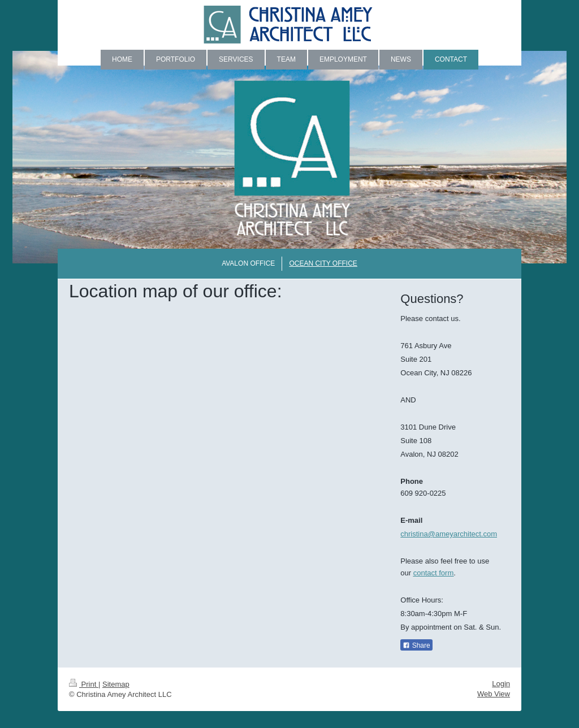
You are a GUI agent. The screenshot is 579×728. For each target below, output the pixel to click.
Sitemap (116, 684)
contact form (434, 573)
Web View (494, 694)
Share (416, 645)
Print (84, 684)
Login (501, 684)
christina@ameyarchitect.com (449, 534)
